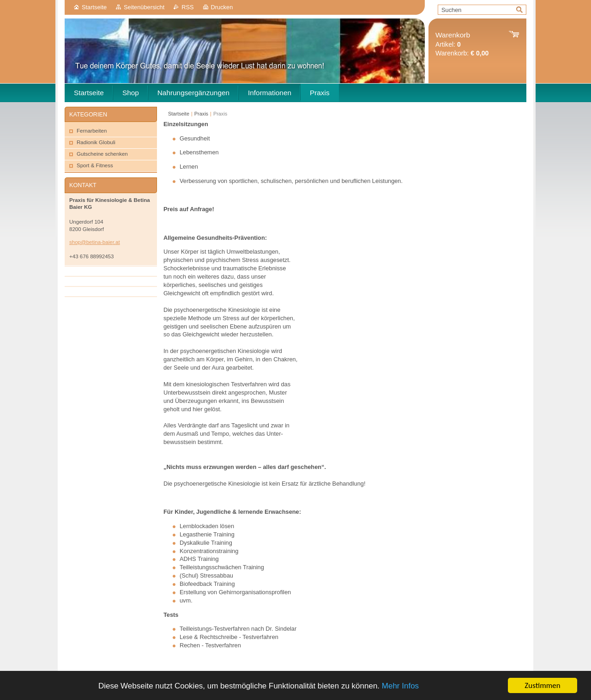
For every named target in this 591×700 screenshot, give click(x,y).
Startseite (94, 7)
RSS (187, 7)
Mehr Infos (400, 688)
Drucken (222, 7)
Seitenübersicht (144, 7)
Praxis (201, 114)
